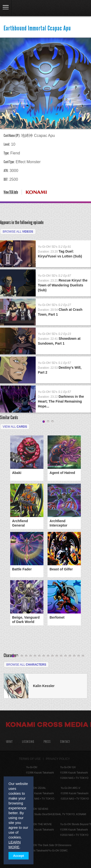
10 (52, 656)
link (6, 8)
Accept (19, 856)
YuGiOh (29, 8)
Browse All (18, 232)
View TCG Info (11, 192)
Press (47, 742)
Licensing (28, 742)
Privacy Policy (58, 759)
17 (83, 656)
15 (74, 656)
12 (61, 656)
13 (66, 656)
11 (57, 656)
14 (70, 656)
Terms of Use (30, 759)
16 (79, 656)
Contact (65, 742)
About (9, 742)
